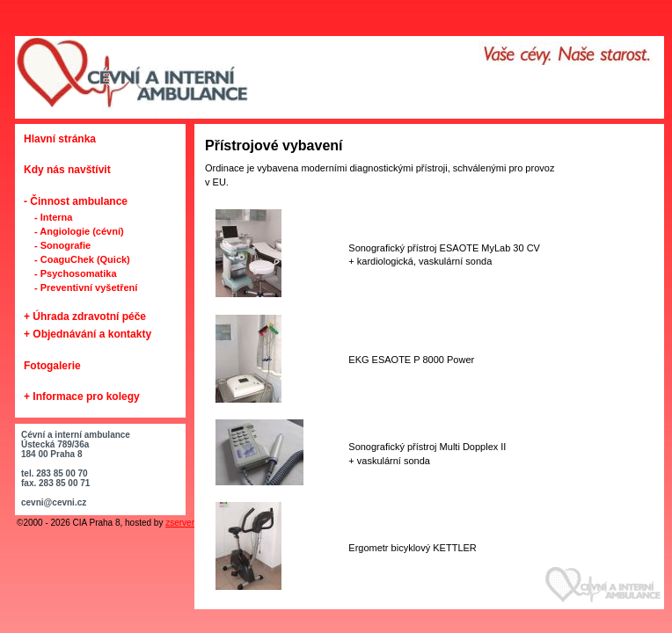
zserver (180, 523)
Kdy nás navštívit (67, 170)
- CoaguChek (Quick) (82, 259)
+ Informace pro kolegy (82, 397)
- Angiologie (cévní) (79, 231)
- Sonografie (62, 245)
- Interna (53, 217)
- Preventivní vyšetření (86, 287)
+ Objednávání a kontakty (88, 334)
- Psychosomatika (76, 273)
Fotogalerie (52, 366)
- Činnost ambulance (76, 201)
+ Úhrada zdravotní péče (85, 316)
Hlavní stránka (60, 139)
